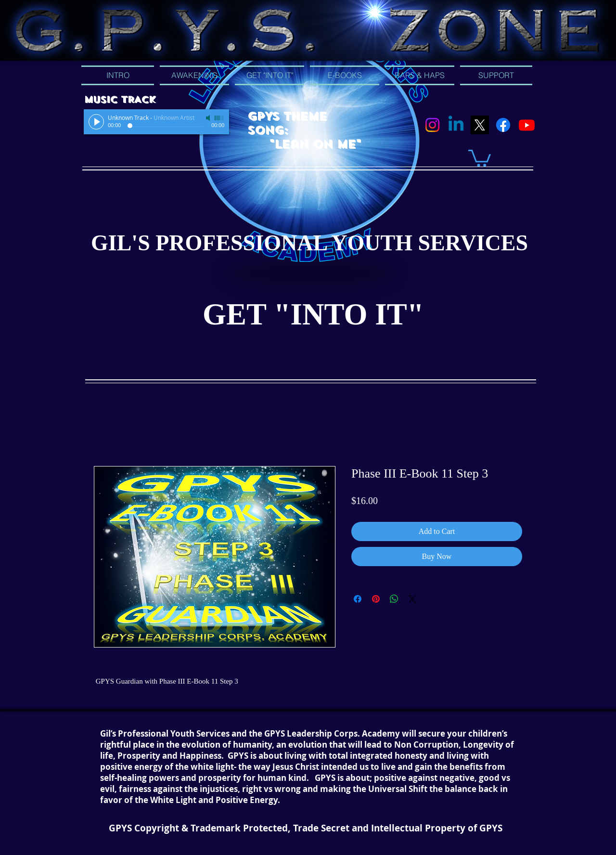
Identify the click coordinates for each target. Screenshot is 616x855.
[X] (480, 125)
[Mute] (209, 118)
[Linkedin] (456, 125)
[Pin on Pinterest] (376, 599)
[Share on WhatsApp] (394, 599)
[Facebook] (503, 125)
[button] (480, 157)
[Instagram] (432, 125)
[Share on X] (412, 599)
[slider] (219, 118)
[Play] (96, 122)
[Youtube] (527, 125)
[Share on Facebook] (358, 599)
